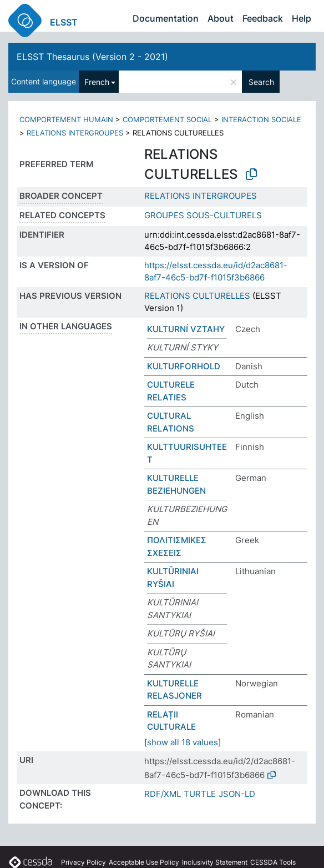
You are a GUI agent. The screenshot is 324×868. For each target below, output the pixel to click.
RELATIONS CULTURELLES (197, 296)
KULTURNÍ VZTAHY (186, 329)
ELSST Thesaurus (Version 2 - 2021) (92, 57)
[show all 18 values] (183, 742)
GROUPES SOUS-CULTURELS (203, 215)
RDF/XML (163, 794)
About (221, 18)
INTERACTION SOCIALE (261, 119)
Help (302, 18)
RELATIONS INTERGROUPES (75, 133)
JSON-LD (237, 794)
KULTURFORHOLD (184, 366)
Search (261, 82)
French (97, 82)
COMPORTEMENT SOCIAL (167, 119)
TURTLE (200, 794)
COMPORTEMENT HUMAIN (66, 119)
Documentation (166, 18)
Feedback (263, 18)
